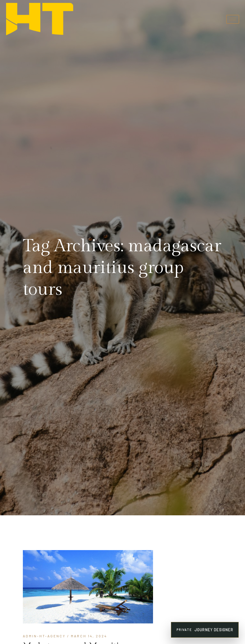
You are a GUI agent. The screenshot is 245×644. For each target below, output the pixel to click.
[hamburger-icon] (233, 19)
